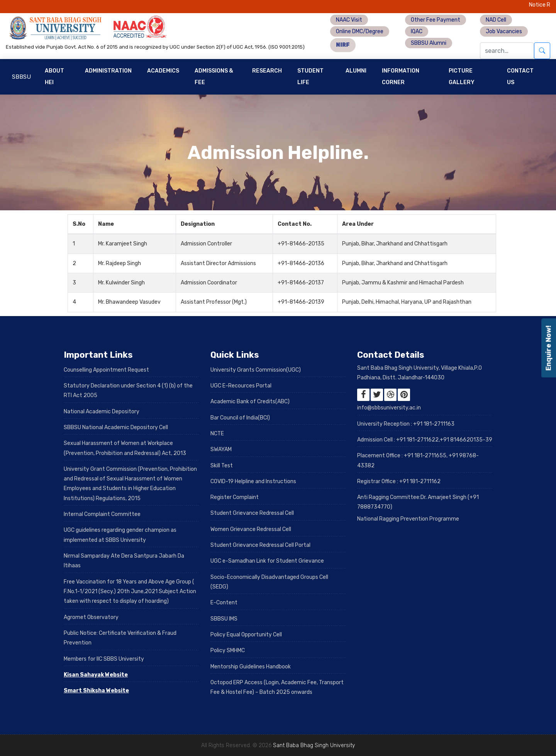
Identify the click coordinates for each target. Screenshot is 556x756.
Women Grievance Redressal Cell (251, 529)
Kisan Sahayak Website (96, 675)
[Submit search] (542, 51)
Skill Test (222, 466)
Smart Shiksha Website (96, 691)
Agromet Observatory (91, 617)
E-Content (224, 603)
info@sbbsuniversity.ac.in (389, 408)
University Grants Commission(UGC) (256, 370)
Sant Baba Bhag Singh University (314, 745)
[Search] (507, 51)
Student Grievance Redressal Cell (252, 513)
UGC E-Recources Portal (241, 386)
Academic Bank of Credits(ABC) (250, 402)
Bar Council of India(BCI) (240, 418)
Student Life (310, 77)
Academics (163, 71)
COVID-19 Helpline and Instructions (253, 481)
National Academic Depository (102, 412)
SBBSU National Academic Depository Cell (116, 427)
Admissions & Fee (214, 77)
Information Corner (401, 77)
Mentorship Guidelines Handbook (251, 667)
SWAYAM (221, 449)
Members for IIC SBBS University (104, 659)
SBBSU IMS (224, 619)
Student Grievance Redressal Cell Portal (260, 545)
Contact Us (520, 77)
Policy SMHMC (228, 650)
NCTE (217, 434)
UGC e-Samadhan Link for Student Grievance (267, 561)
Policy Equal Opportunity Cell (246, 635)
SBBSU (21, 77)
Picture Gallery (462, 77)
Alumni (356, 71)
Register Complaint (235, 497)
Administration (108, 71)
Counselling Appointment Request (106, 370)
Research (267, 71)
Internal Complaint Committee (102, 514)
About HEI (54, 77)
